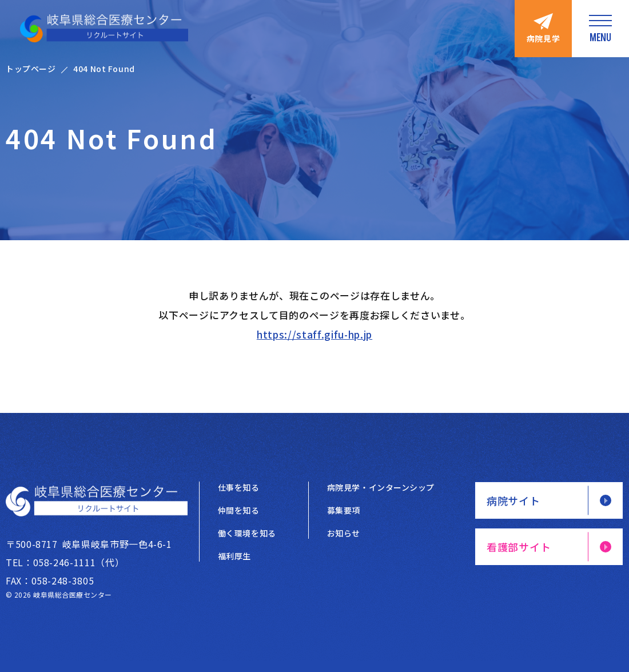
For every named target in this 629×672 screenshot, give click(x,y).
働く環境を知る (247, 533)
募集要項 (344, 510)
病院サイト (513, 500)
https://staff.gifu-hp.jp (314, 334)
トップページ (31, 69)
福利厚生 (234, 556)
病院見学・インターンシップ (381, 487)
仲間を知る (239, 510)
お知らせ (344, 533)
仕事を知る (239, 487)
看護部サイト (519, 547)
